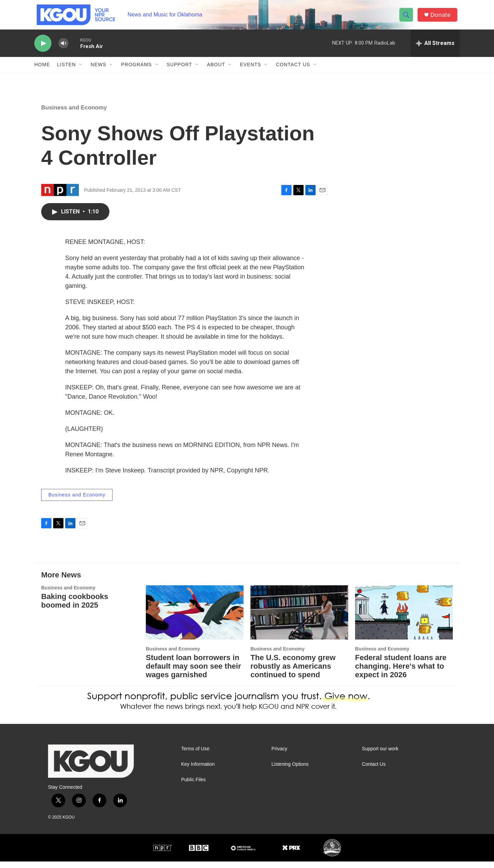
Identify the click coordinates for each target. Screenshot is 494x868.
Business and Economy (74, 114)
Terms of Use (195, 755)
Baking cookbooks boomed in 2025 (75, 607)
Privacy (279, 755)
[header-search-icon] (408, 18)
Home (42, 71)
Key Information (198, 771)
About (216, 71)
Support (179, 71)
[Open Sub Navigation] (81, 71)
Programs (137, 71)
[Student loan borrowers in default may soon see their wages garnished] (195, 619)
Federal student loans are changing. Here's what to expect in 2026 (401, 673)
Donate (442, 18)
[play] (43, 50)
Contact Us (293, 71)
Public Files (193, 786)
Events (250, 71)
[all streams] (435, 50)
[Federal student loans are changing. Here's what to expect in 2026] (404, 619)
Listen (66, 71)
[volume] (63, 50)
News (98, 71)
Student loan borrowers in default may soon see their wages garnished (193, 673)
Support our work (380, 755)
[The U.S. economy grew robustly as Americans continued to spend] (299, 619)
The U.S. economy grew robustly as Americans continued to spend (293, 673)
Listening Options (290, 771)
